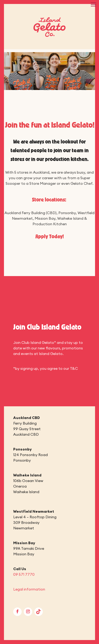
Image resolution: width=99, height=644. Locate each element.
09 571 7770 (24, 574)
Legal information (29, 589)
